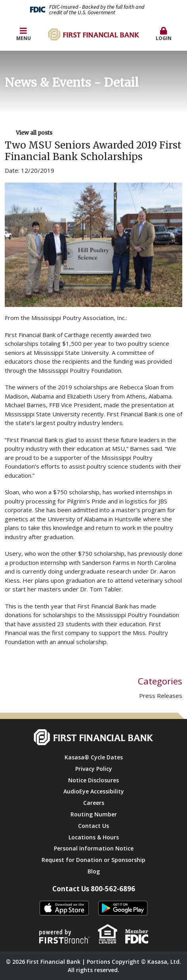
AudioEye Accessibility (94, 791)
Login (164, 34)
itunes (64, 909)
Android (123, 909)
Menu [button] (23, 34)
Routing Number (94, 814)
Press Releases (161, 696)
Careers (94, 803)
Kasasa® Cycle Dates (94, 757)
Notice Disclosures (93, 780)
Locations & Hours (94, 837)
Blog (94, 871)
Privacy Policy (94, 769)
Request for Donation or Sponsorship (93, 860)
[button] (164, 34)
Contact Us (93, 826)
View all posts (34, 133)
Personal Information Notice (94, 848)
